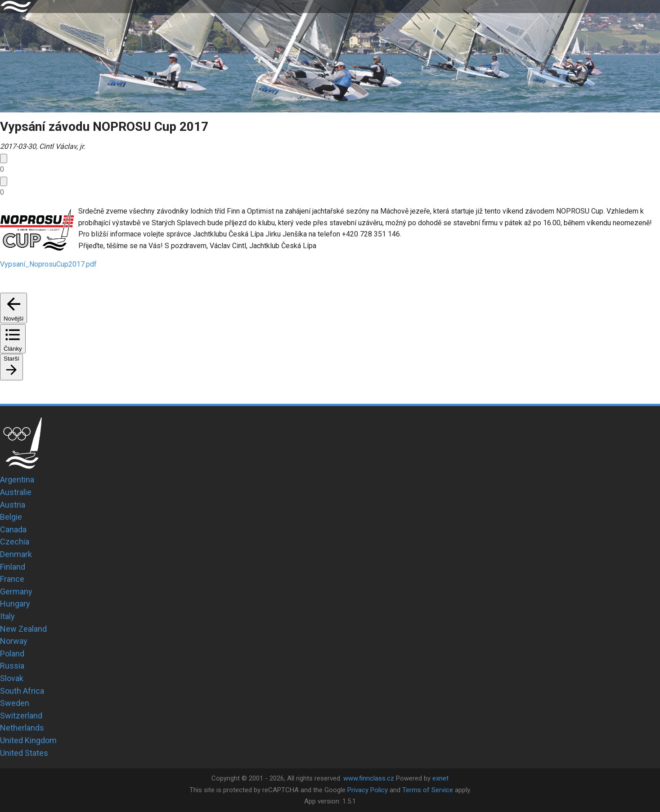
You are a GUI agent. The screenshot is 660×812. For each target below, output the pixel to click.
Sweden (15, 703)
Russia (12, 666)
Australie (16, 492)
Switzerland (21, 716)
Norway (14, 641)
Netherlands (22, 728)
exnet (440, 778)
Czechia (15, 542)
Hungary (15, 604)
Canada (13, 529)
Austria (13, 505)
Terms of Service (428, 790)
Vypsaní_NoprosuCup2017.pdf (48, 264)
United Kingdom (28, 740)
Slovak (12, 678)
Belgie (11, 517)
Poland (12, 654)
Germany (16, 591)
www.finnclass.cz (369, 778)
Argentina (17, 480)
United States (24, 753)
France (12, 579)
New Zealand (23, 629)
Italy (7, 616)
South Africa (22, 691)
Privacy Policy (368, 790)
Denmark (16, 554)
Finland (13, 567)
